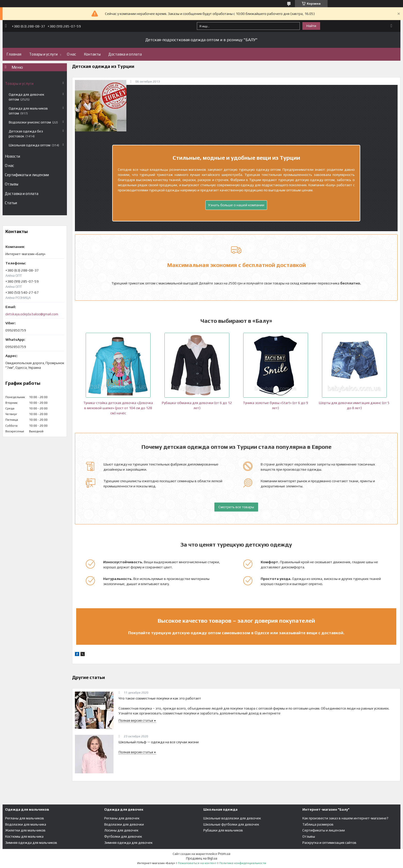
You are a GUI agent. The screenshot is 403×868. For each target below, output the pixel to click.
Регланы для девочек (122, 818)
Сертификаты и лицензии (27, 175)
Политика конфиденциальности (243, 863)
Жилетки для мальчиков (25, 830)
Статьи (11, 203)
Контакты (92, 54)
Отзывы (12, 184)
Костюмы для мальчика (24, 836)
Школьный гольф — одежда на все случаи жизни (159, 742)
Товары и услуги (43, 54)
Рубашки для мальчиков (223, 830)
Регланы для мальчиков (25, 818)
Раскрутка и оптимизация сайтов (329, 843)
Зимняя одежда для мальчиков (31, 843)
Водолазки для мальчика (26, 824)
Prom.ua (224, 854)
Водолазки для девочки (124, 824)
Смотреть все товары (236, 507)
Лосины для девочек (121, 830)
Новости (12, 156)
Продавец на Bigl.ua (202, 858)
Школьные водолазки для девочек (232, 818)
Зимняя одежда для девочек (128, 843)
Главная (14, 54)
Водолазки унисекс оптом (30, 122)
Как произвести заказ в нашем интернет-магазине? (345, 818)
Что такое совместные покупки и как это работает (160, 698)
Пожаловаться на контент (197, 863)
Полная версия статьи (136, 721)
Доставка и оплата (125, 54)
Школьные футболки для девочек (231, 824)
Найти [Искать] (311, 26)
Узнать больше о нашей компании (236, 205)
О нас (72, 54)
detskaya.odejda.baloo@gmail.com (32, 314)
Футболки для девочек (123, 836)
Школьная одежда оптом (30, 145)
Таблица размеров (318, 824)
